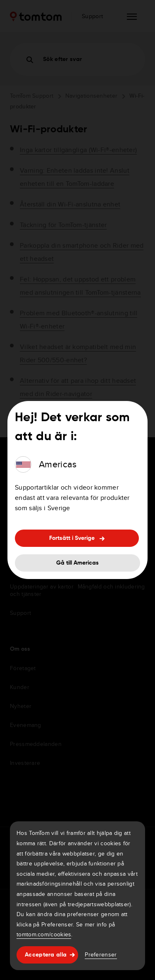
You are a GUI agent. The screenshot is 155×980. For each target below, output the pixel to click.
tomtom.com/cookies (44, 934)
